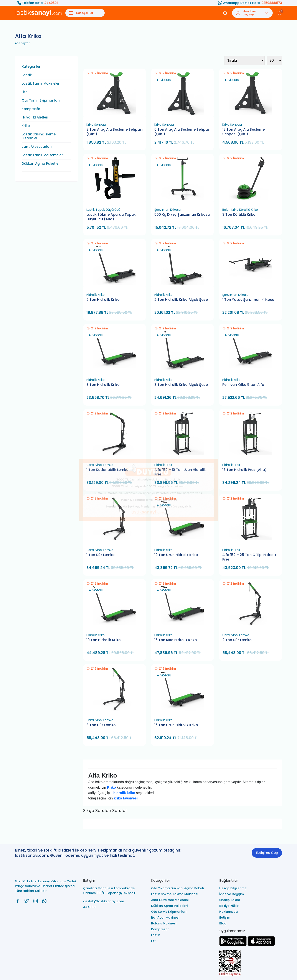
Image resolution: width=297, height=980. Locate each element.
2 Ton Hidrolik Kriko (103, 300)
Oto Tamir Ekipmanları (41, 100)
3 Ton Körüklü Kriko (239, 215)
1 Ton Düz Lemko (101, 555)
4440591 (51, 3)
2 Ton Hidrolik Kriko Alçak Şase (181, 300)
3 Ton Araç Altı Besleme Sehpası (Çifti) (115, 132)
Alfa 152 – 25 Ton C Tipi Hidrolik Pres (249, 557)
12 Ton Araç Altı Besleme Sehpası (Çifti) (243, 132)
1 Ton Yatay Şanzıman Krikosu (248, 300)
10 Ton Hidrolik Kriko (104, 640)
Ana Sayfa (22, 43)
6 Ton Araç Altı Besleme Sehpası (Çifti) (182, 132)
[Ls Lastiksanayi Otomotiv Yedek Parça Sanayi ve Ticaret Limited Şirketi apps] (261, 945)
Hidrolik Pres (163, 465)
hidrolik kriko (124, 793)
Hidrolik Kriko (96, 295)
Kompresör (31, 109)
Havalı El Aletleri (35, 117)
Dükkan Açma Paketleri (41, 164)
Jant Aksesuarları (37, 147)
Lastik (27, 75)
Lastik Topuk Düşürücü (103, 210)
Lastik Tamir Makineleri (41, 84)
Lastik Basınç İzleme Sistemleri (39, 136)
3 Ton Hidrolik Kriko (103, 385)
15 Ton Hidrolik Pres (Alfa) (244, 470)
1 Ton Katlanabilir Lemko (107, 470)
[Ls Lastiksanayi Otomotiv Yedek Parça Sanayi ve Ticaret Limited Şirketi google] (233, 945)
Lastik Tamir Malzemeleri (43, 155)
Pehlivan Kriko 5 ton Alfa (243, 385)
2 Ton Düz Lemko (237, 640)
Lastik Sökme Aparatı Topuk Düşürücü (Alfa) (111, 217)
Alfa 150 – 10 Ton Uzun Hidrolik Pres (180, 472)
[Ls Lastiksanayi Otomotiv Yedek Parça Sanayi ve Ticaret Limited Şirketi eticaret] (251, 963)
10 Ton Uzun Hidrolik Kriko (176, 555)
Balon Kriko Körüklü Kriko (240, 210)
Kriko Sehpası (96, 125)
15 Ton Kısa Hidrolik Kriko (176, 640)
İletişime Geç (267, 853)
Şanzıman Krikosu (167, 210)
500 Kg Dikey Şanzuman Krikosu (182, 215)
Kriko (26, 126)
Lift (24, 92)
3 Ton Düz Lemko (101, 725)
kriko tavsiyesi (126, 798)
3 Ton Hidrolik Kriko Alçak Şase (181, 385)
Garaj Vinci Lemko (100, 465)
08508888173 (272, 3)
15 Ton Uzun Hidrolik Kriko (176, 725)
